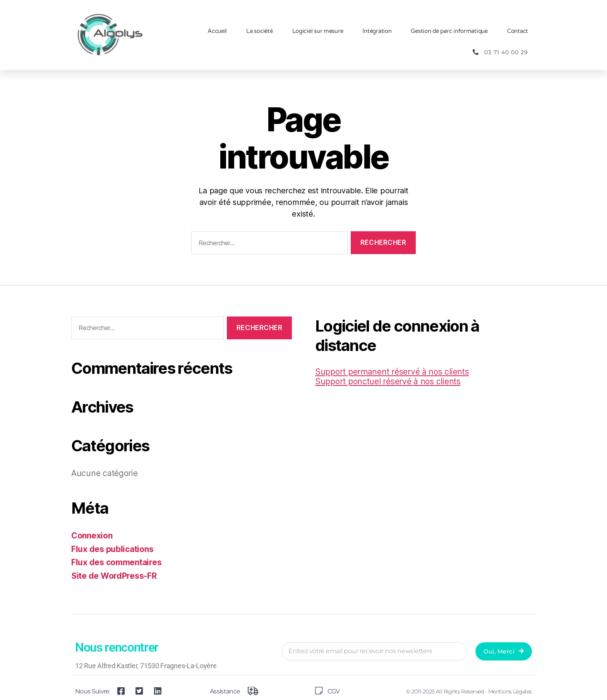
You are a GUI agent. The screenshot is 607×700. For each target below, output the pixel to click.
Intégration (377, 31)
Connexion (92, 536)
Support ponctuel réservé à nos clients (388, 381)
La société (259, 31)
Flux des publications (112, 549)
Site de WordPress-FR (114, 576)
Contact (518, 31)
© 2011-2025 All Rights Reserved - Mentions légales (469, 691)
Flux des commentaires (116, 562)
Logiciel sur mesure (318, 31)
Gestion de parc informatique (449, 31)
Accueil (217, 31)
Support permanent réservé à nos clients (392, 372)
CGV (334, 691)
